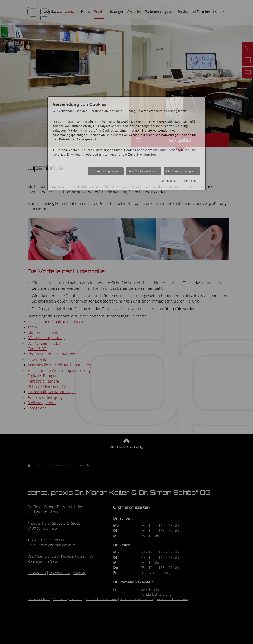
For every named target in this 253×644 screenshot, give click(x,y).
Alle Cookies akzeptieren (182, 171)
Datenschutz (169, 181)
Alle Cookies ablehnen (143, 171)
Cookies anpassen (106, 171)
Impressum (191, 181)
